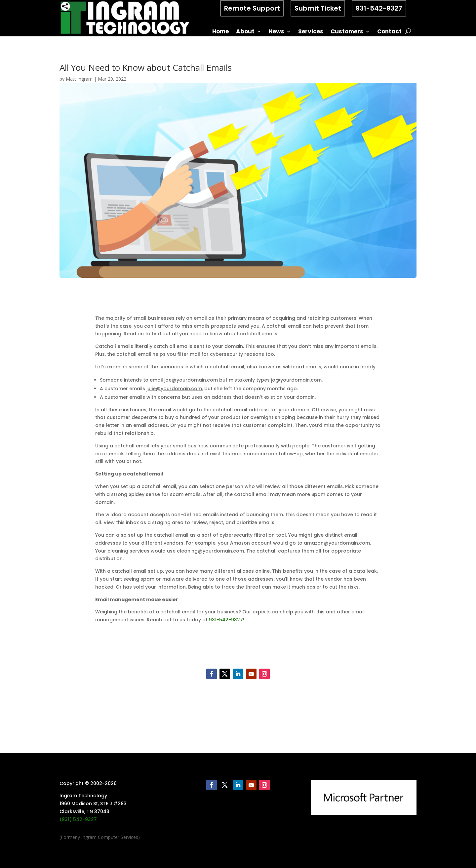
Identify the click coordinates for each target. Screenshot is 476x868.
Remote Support (252, 8)
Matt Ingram (79, 79)
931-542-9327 (379, 8)
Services (311, 32)
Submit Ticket (318, 8)
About (245, 32)
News (276, 32)
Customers (347, 32)
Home (220, 32)
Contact (389, 32)
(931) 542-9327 (78, 819)
